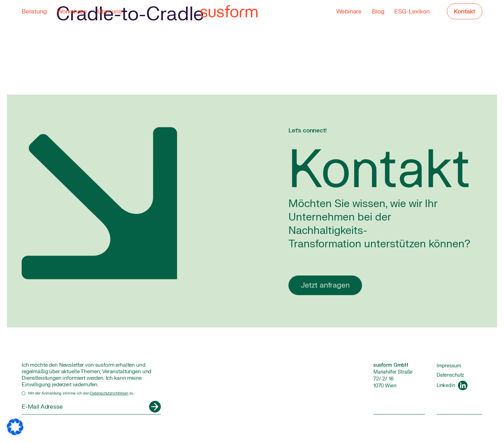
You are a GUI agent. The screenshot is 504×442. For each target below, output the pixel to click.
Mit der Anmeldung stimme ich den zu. (81, 393)
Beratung (34, 12)
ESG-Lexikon (412, 12)
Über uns (109, 12)
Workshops (72, 12)
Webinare (349, 12)
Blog (378, 12)
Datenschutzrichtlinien (109, 393)
